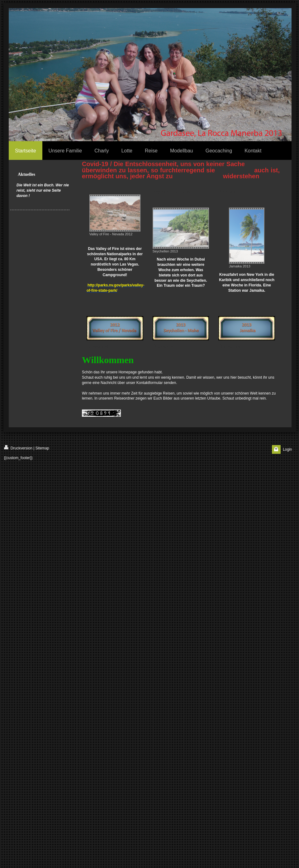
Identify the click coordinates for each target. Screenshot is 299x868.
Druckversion (18, 448)
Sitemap (42, 448)
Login (287, 449)
